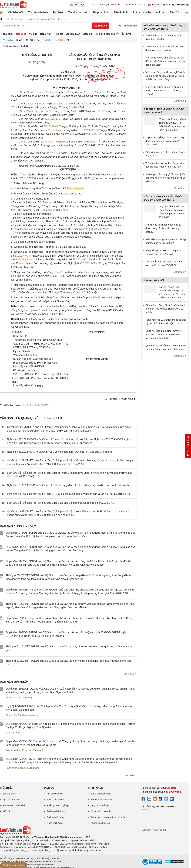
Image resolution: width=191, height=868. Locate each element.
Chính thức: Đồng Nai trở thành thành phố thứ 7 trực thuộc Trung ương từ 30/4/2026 (165, 309)
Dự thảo (58, 12)
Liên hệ (7, 811)
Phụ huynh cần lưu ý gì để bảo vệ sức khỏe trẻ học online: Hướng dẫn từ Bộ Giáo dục (166, 178)
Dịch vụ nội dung (55, 817)
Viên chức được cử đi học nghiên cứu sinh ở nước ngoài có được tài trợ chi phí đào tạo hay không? (165, 76)
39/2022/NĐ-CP (53, 119)
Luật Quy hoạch (37, 104)
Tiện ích (175, 12)
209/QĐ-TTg (53, 153)
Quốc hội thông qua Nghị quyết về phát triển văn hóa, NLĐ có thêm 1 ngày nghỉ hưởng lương (164, 334)
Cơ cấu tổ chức (13, 750)
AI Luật (160, 12)
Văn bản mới (15, 12)
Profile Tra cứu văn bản (15, 805)
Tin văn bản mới (78, 12)
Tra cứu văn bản (38, 12)
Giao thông (26, 698)
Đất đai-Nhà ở (21, 715)
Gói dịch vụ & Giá (133, 5)
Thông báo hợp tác (100, 823)
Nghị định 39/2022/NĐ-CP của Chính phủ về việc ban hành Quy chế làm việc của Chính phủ (60, 452)
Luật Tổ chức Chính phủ (43, 92)
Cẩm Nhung (129, 399)
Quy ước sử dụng (100, 805)
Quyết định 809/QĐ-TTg (35, 405)
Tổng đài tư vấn (55, 823)
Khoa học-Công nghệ (33, 750)
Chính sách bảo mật (101, 811)
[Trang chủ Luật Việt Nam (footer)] (16, 834)
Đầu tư (9, 715)
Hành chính (11, 768)
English (154, 5)
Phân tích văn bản (56, 800)
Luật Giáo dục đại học (41, 111)
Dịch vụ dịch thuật (56, 811)
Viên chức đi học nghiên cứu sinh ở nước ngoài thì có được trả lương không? (164, 90)
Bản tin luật (121, 12)
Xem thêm (131, 674)
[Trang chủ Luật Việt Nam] (14, 5)
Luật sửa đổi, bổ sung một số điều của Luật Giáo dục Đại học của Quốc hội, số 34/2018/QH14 (61, 503)
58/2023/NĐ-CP (92, 130)
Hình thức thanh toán (101, 800)
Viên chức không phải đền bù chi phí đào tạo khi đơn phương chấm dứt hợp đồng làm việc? (166, 61)
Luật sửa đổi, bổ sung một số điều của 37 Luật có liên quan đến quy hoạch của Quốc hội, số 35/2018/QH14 (69, 494)
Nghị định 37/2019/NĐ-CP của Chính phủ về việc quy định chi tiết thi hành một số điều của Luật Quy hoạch (68, 485)
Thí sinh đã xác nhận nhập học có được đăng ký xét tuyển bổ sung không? (163, 228)
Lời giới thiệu (9, 794)
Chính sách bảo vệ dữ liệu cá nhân (108, 817)
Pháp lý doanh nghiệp (58, 805)
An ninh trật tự (13, 698)
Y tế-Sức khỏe (13, 733)
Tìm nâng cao (128, 26)
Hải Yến (110, 399)
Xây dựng (34, 715)
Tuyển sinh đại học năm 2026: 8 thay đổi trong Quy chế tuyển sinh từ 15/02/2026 (165, 141)
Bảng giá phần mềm (101, 794)
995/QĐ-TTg (52, 142)
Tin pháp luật (101, 12)
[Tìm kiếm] (101, 26)
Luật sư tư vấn (142, 12)
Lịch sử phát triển (12, 800)
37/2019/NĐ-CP (52, 126)
